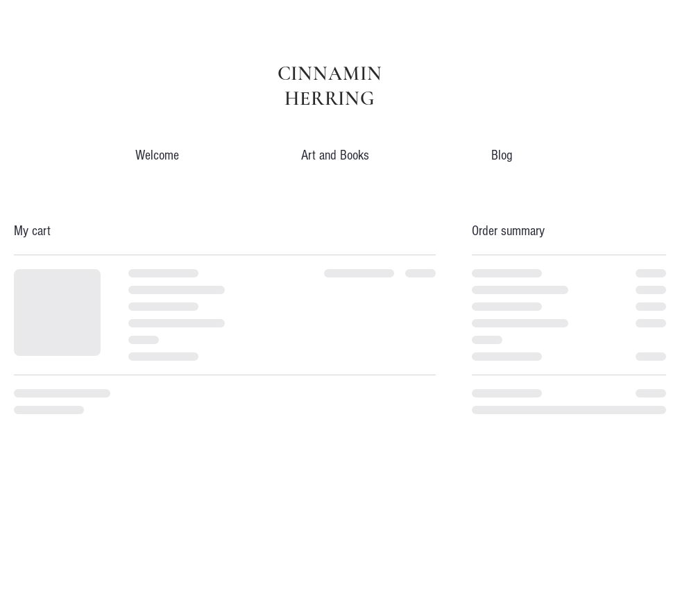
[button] (335, 149)
